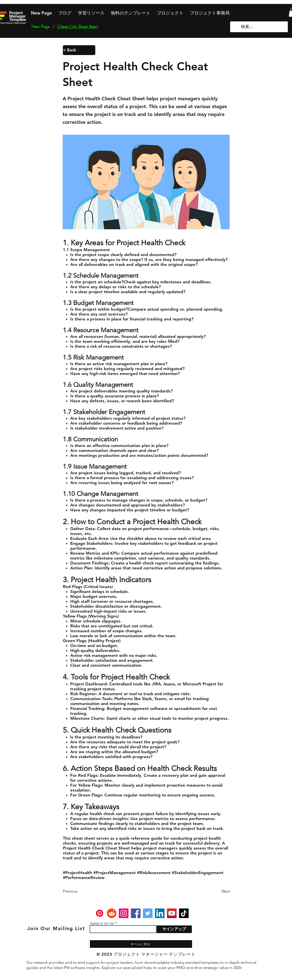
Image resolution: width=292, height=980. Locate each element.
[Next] (218, 891)
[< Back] (79, 50)
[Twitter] (148, 913)
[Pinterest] (100, 913)
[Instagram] (124, 913)
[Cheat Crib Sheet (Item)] (77, 27)
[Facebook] (136, 913)
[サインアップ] (174, 929)
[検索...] (259, 27)
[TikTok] (184, 913)
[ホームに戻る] (141, 944)
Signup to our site (102, 923)
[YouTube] (172, 913)
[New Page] (41, 27)
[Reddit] (112, 913)
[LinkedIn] (160, 913)
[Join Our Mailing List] (57, 928)
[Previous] (79, 891)
